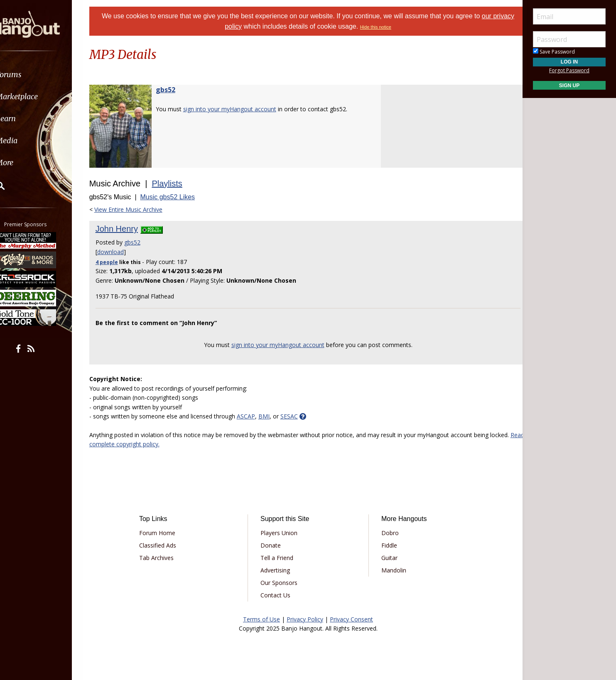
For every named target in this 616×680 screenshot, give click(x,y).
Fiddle (386, 545)
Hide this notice (387, 27)
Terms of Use (261, 619)
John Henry (127, 229)
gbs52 (176, 90)
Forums (30, 75)
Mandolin (391, 570)
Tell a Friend (280, 558)
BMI (274, 416)
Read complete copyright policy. (163, 444)
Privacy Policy (305, 619)
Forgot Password (569, 70)
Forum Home (166, 533)
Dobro (387, 533)
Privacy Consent (351, 619)
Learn (27, 119)
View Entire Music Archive (139, 209)
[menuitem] (47, 75)
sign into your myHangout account (240, 109)
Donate (274, 545)
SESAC (299, 416)
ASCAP (256, 416)
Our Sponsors (282, 583)
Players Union (282, 533)
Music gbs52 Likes (178, 197)
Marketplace (38, 97)
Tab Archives (165, 558)
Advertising (278, 570)
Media (28, 141)
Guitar (387, 558)
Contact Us (278, 595)
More (26, 163)
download (121, 252)
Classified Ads (166, 545)
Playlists (178, 183)
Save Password (554, 52)
